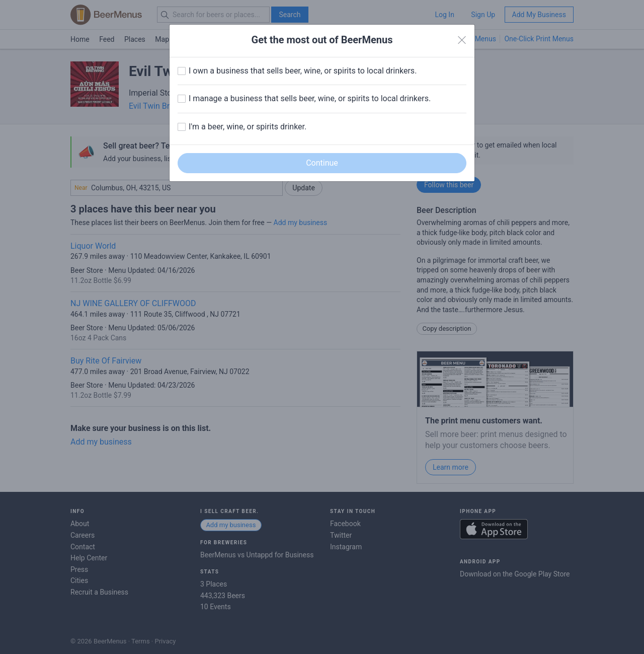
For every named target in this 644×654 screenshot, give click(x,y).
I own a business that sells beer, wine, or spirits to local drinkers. (303, 71)
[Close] (462, 40)
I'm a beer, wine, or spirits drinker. (248, 127)
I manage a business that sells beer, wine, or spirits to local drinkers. (310, 98)
